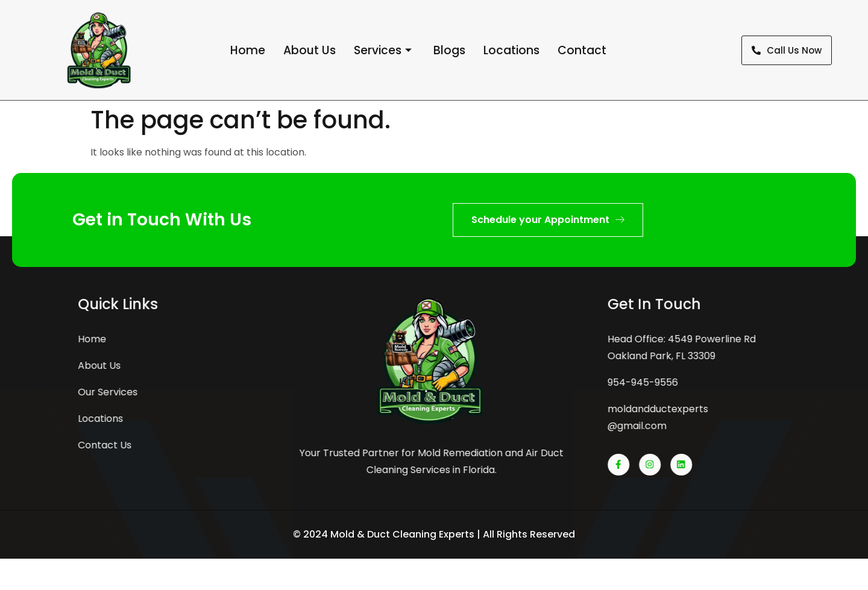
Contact (582, 50)
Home (248, 50)
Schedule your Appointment (548, 220)
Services (383, 51)
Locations (511, 50)
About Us (310, 50)
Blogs (449, 50)
